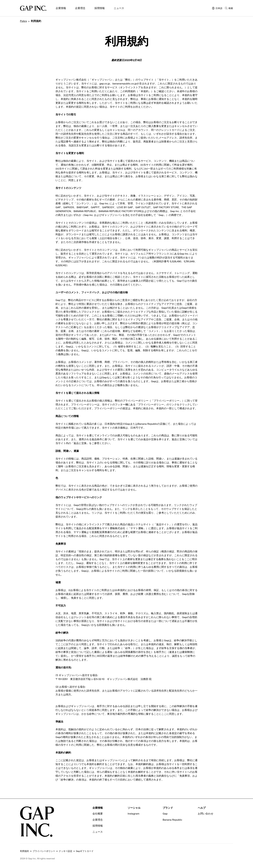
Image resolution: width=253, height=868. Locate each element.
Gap (165, 814)
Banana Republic (172, 820)
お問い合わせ (206, 814)
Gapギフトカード (85, 851)
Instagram (134, 814)
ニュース (119, 8)
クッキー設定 (66, 851)
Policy (23, 21)
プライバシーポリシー (44, 851)
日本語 (217, 8)
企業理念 (80, 8)
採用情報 (100, 8)
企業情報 (61, 8)
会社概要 (98, 814)
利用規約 (25, 851)
